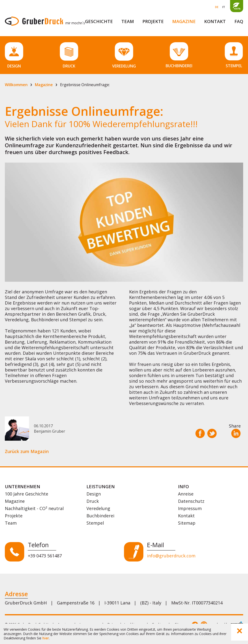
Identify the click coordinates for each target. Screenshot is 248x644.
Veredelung (98, 508)
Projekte (153, 21)
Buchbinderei (100, 516)
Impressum (190, 508)
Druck (93, 501)
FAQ (239, 21)
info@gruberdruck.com (171, 556)
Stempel (95, 523)
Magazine (184, 21)
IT (224, 7)
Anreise (186, 494)
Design (94, 494)
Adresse (16, 594)
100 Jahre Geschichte (27, 494)
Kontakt (215, 21)
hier (46, 638)
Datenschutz (191, 501)
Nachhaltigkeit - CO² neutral (34, 508)
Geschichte (99, 21)
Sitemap (187, 523)
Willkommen (16, 85)
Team (128, 21)
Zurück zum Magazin (27, 451)
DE (217, 7)
